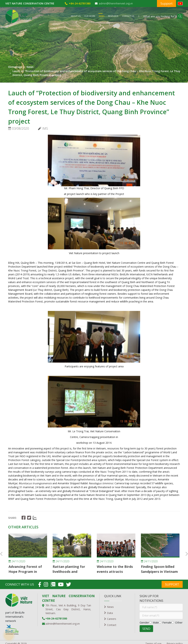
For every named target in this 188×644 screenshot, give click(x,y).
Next (187, 554)
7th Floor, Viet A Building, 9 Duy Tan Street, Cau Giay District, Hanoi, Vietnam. (68, 609)
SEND (146, 629)
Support (166, 3)
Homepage (15, 67)
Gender (144, 622)
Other (179, 622)
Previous (1, 554)
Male (156, 622)
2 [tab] (97, 81)
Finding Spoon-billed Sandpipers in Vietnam (159, 569)
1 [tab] (91, 81)
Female (167, 622)
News (30, 67)
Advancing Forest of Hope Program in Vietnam (25, 572)
